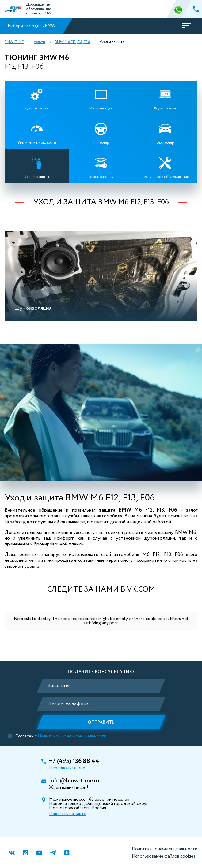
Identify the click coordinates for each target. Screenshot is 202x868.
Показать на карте (68, 814)
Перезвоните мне (67, 768)
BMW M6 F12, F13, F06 (72, 42)
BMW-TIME (14, 42)
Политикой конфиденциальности (72, 736)
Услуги (39, 42)
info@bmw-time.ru (74, 781)
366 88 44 (179, 9)
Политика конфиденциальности (165, 849)
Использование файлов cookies (164, 856)
